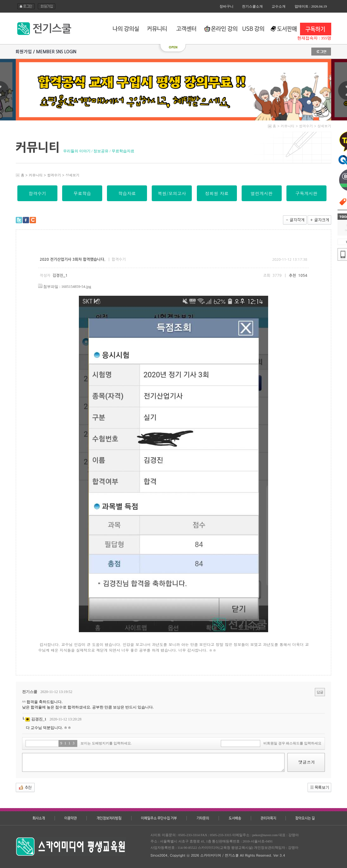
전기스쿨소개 (252, 6)
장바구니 (226, 6)
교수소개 (279, 6)
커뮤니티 (288, 126)
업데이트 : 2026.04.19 (311, 6)
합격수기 (306, 126)
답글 (320, 692)
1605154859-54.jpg (76, 287)
